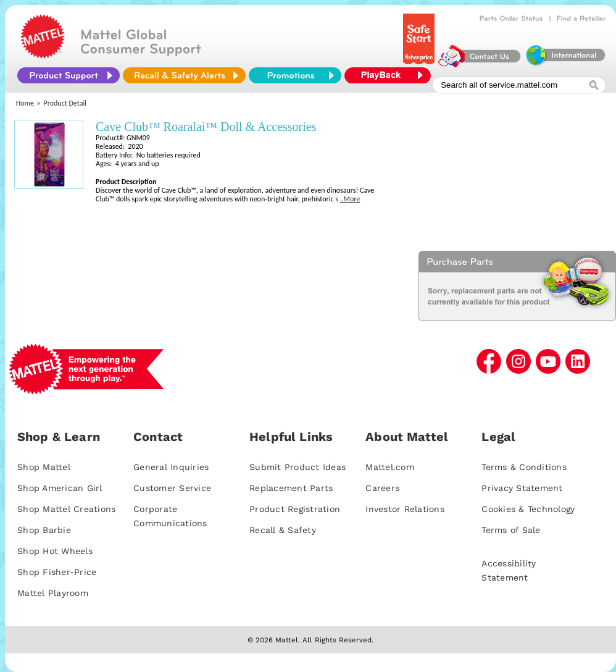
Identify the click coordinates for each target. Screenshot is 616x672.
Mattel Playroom (53, 593)
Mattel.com (390, 467)
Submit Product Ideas (298, 467)
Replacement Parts (291, 488)
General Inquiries (171, 467)
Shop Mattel (44, 467)
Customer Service (172, 488)
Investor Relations (405, 509)
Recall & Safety (283, 530)
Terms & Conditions (524, 467)
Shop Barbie (44, 530)
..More (350, 199)
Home (25, 103)
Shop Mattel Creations (66, 509)
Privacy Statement (522, 488)
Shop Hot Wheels (55, 551)
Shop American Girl (60, 488)
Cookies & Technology (528, 509)
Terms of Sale (511, 530)
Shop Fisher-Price (57, 572)
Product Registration (295, 509)
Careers (382, 488)
